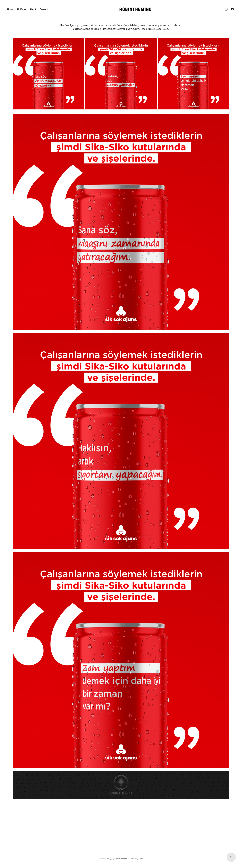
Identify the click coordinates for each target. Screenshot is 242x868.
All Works (21, 9)
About (33, 9)
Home (10, 9)
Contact (44, 9)
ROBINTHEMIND (122, 859)
